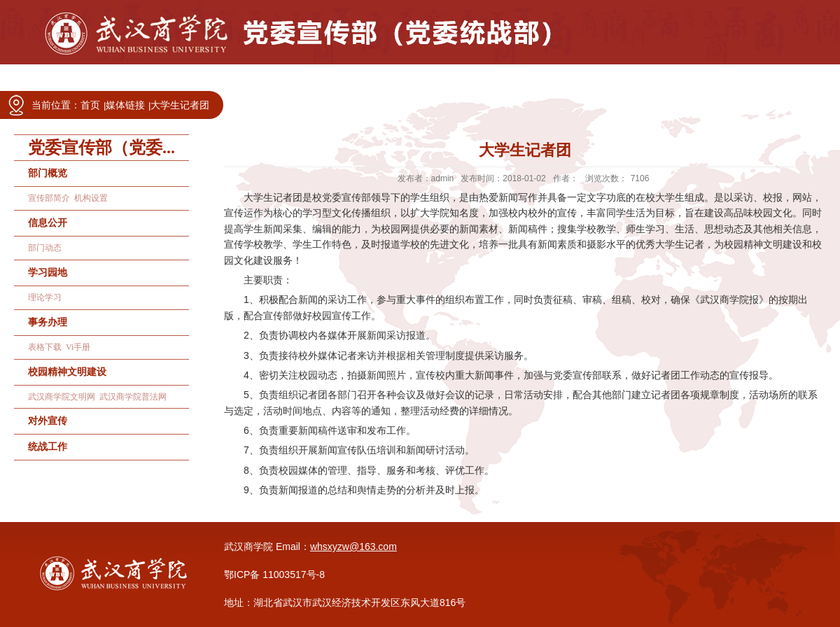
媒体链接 (125, 105)
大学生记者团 (180, 105)
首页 (90, 105)
